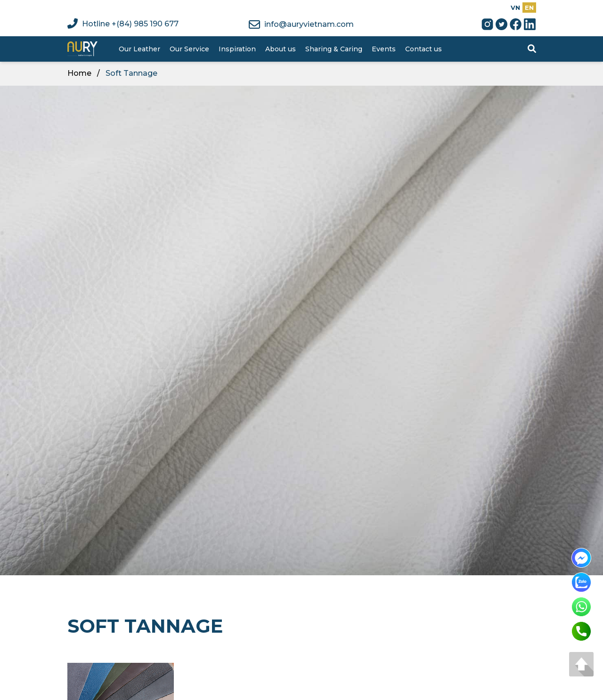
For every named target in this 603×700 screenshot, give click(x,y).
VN (515, 8)
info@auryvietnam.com (301, 24)
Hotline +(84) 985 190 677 (123, 24)
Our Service (189, 49)
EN (529, 8)
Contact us (424, 49)
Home (79, 73)
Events (384, 49)
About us (281, 49)
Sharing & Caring (334, 49)
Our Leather (139, 49)
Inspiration (237, 49)
